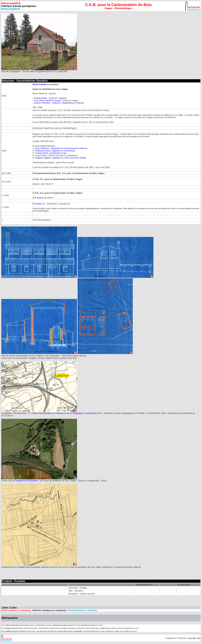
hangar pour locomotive (27, 481)
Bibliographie (9, 618)
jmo (65, 71)
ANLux (82, 356)
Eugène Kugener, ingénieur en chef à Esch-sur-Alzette (61, 158)
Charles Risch (40, 98)
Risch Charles (40, 84)
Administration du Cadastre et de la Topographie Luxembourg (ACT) (70, 413)
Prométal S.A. (39, 204)
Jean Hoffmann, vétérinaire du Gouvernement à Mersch (61, 148)
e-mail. (100, 625)
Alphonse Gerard (53, 100)
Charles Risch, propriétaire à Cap (51, 153)
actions (40, 198)
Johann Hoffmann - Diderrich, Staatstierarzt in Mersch (59, 103)
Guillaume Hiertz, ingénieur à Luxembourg (55, 151)
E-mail (135, 631)
